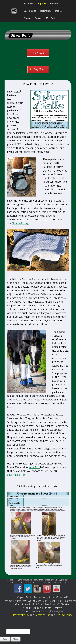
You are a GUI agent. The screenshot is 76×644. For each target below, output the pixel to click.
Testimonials (46, 11)
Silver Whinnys (21, 223)
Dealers (59, 11)
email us (34, 467)
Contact (38, 18)
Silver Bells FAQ (16, 475)
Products (54, 4)
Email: (3, 632)
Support (27, 18)
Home (29, 4)
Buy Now (42, 4)
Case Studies (30, 11)
